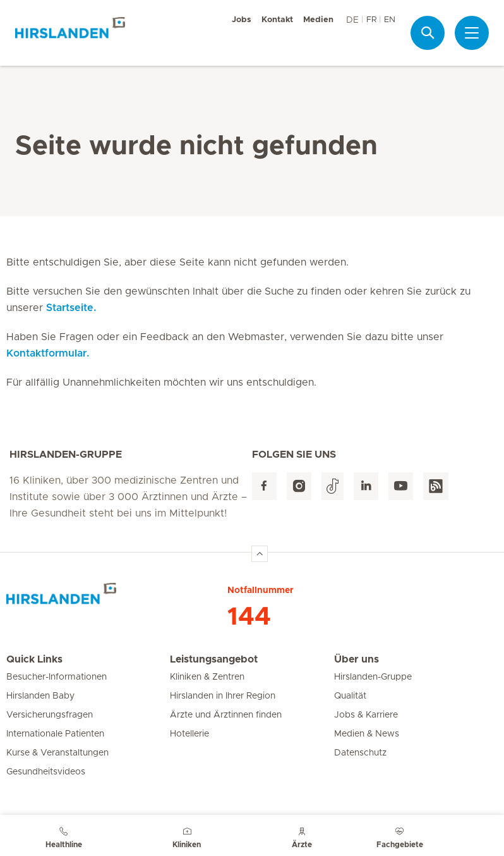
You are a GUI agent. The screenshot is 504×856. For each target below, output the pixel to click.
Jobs (242, 20)
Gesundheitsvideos (46, 772)
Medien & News (367, 734)
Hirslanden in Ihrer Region (223, 696)
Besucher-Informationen (57, 677)
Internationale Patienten (55, 734)
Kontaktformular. (48, 353)
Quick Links (34, 659)
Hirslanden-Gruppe (373, 677)
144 (249, 617)
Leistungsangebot (214, 659)
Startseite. (71, 308)
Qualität (350, 696)
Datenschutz (360, 753)
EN (390, 20)
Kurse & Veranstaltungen (57, 753)
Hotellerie (189, 734)
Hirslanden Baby (40, 696)
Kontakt (277, 20)
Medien (318, 20)
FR (371, 20)
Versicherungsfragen (50, 715)
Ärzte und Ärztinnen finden (226, 715)
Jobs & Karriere (366, 715)
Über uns (357, 659)
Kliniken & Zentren (207, 677)
